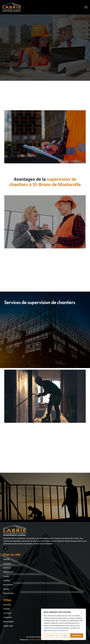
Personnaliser (50, 636)
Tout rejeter (64, 636)
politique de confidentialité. (60, 630)
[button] (86, 7)
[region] (63, 624)
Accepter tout (77, 636)
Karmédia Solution (35, 640)
